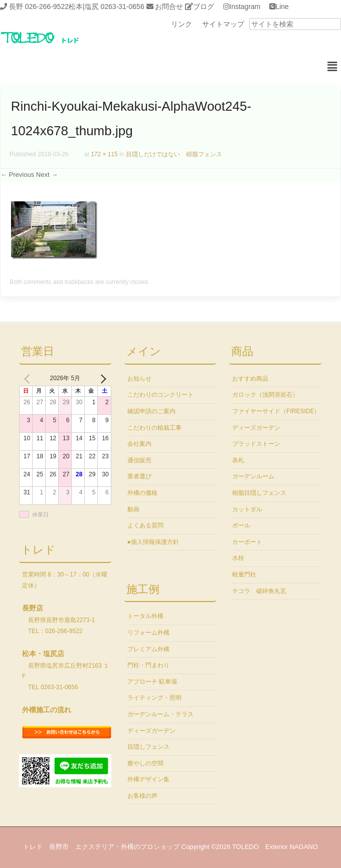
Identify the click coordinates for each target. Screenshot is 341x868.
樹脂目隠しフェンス (259, 493)
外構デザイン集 (148, 779)
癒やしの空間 (145, 763)
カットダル (247, 509)
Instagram (245, 7)
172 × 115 (104, 154)
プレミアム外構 (148, 649)
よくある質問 (145, 525)
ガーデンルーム (253, 476)
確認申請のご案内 (151, 411)
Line (282, 7)
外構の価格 (142, 493)
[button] (332, 67)
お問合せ (169, 7)
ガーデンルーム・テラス (160, 714)
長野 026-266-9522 (39, 7)
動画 (133, 509)
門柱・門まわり (148, 665)
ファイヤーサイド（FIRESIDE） (276, 411)
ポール (241, 525)
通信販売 (139, 460)
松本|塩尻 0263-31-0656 (107, 7)
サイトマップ (223, 24)
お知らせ (139, 379)
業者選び (139, 476)
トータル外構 (145, 616)
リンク (182, 24)
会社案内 (139, 444)
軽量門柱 (244, 574)
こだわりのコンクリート (160, 395)
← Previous (17, 175)
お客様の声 (142, 796)
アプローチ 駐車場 (152, 682)
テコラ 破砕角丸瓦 (259, 591)
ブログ (204, 7)
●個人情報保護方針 (153, 542)
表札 (238, 460)
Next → (47, 175)
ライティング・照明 (154, 698)
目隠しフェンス (148, 747)
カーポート (247, 542)
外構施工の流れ (47, 710)
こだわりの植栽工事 (154, 428)
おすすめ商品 (250, 379)
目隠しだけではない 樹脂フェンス (174, 154)
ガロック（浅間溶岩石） (265, 395)
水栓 (238, 558)
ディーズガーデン (151, 731)
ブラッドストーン (256, 444)
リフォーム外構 (148, 633)
